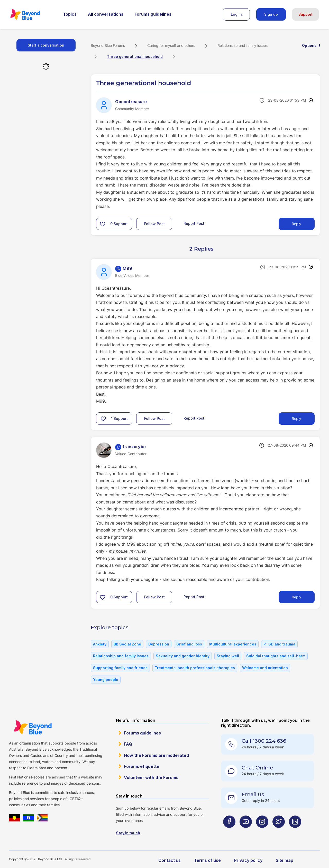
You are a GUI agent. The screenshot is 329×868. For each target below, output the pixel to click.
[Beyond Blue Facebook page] (229, 832)
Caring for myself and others (171, 45)
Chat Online (257, 768)
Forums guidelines (153, 14)
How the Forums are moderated (156, 755)
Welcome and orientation (265, 668)
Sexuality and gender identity (183, 656)
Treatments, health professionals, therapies (195, 668)
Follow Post (154, 224)
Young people (106, 680)
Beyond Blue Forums (32, 14)
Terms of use (207, 860)
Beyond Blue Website (33, 727)
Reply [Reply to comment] (296, 418)
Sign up (271, 14)
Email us (253, 794)
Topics (70, 14)
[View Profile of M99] (127, 268)
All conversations (106, 14)
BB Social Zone (127, 644)
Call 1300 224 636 (264, 741)
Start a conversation (46, 45)
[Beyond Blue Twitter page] (279, 832)
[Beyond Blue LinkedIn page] (295, 832)
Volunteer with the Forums (151, 777)
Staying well (228, 656)
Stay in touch (128, 833)
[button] (103, 224)
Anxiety (100, 644)
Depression (159, 644)
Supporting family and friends (120, 668)
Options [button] (309, 45)
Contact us (170, 860)
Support (305, 14)
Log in (236, 14)
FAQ (128, 744)
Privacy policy (248, 860)
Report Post (194, 223)
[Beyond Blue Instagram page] (262, 832)
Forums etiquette (142, 766)
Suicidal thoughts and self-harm (276, 656)
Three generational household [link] (135, 56)
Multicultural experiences (233, 644)
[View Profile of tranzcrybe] (134, 447)
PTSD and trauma (279, 644)
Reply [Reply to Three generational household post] (296, 224)
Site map (285, 860)
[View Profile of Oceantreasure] (131, 102)
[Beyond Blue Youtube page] (246, 832)
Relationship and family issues (243, 45)
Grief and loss (189, 644)
